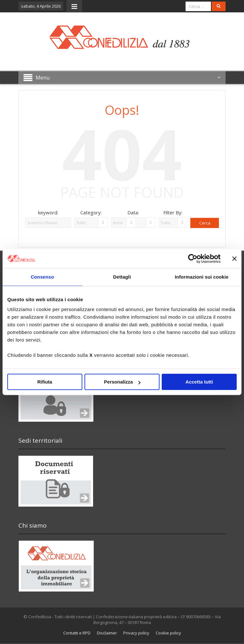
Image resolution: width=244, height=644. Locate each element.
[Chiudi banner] (234, 259)
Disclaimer (107, 633)
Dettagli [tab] (122, 277)
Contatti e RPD (77, 633)
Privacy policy (136, 633)
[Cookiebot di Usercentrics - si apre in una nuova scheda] (193, 259)
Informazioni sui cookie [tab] (202, 277)
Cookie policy (168, 633)
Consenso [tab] (42, 277)
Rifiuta (45, 382)
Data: (133, 212)
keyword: (48, 212)
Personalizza (122, 382)
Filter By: (173, 212)
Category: (91, 212)
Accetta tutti (199, 382)
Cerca (205, 223)
